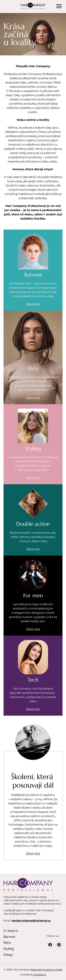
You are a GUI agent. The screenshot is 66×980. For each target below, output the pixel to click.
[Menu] (59, 6)
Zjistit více (33, 853)
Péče (7, 943)
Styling (9, 949)
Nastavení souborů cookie (46, 970)
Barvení (9, 937)
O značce (11, 931)
